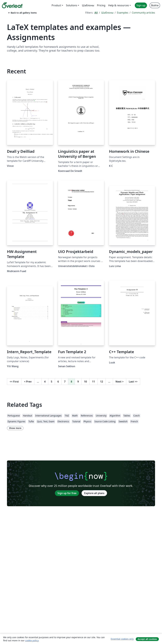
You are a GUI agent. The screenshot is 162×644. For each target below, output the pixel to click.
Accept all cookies (147, 639)
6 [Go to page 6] (58, 382)
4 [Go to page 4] (45, 382)
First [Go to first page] (14, 382)
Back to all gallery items (22, 13)
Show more (15, 428)
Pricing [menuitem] (101, 5)
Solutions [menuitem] (72, 5)
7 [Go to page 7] (65, 382)
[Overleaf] (12, 5)
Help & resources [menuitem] (119, 5)
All (96, 13)
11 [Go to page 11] (93, 382)
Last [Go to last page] (133, 382)
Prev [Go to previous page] (28, 382)
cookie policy (32, 640)
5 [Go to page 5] (51, 382)
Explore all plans (94, 493)
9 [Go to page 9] (78, 382)
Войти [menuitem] (155, 5)
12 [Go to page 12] (102, 382)
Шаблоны (107, 13)
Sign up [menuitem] (141, 5)
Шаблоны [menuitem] (88, 5)
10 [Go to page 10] (85, 382)
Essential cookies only (122, 639)
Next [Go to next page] (120, 382)
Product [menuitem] (56, 5)
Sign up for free (67, 493)
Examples (123, 13)
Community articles (143, 13)
